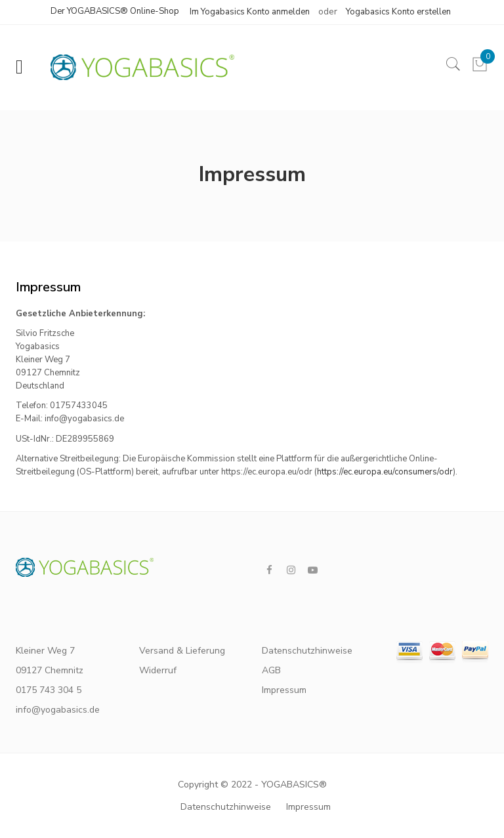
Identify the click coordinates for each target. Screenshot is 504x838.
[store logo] (136, 67)
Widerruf (158, 670)
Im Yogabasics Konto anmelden (250, 12)
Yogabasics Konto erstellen (398, 12)
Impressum (284, 690)
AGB (271, 670)
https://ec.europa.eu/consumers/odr (385, 472)
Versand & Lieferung (182, 651)
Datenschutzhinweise (303, 651)
